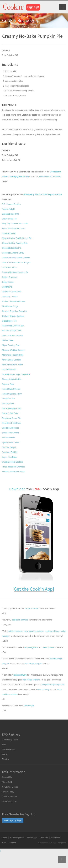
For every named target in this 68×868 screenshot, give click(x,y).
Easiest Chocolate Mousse (14, 301)
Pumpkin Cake (8, 399)
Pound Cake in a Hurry (12, 394)
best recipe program (33, 664)
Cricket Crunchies (10, 277)
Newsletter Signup (10, 787)
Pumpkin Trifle (8, 404)
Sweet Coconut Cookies (12, 462)
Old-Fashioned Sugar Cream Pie (16, 374)
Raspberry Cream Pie (11, 418)
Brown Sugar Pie (9, 219)
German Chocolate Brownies (14, 311)
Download (17, 489)
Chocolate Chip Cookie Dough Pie (17, 238)
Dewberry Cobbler (10, 297)
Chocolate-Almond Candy (13, 253)
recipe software (32, 608)
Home (4, 838)
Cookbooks (56, 838)
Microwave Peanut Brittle (13, 355)
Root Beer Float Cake (11, 423)
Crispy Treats (8, 282)
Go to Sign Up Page (13, 820)
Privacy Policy (8, 792)
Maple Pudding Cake (11, 345)
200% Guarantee (9, 797)
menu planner (49, 647)
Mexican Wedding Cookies (14, 350)
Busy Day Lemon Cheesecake (15, 224)
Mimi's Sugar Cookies (11, 360)
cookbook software (20, 620)
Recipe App (29, 706)
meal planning (43, 690)
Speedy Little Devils (11, 443)
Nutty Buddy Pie (9, 370)
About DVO (7, 782)
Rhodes (5, 759)
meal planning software (34, 631)
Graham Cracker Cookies (13, 316)
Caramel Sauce (9, 233)
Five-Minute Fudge (10, 306)
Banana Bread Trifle (11, 214)
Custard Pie (7, 287)
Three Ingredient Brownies (13, 467)
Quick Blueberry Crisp (12, 408)
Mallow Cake (8, 340)
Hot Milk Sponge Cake (12, 331)
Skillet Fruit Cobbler (11, 433)
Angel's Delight (9, 209)
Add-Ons (44, 838)
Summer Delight (9, 447)
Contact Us (7, 777)
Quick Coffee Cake (10, 413)
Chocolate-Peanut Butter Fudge (16, 263)
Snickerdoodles (9, 438)
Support (13, 843)
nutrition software (15, 631)
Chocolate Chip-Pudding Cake (15, 243)
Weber (5, 754)
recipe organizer (31, 647)
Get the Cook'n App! (34, 589)
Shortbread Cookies (11, 428)
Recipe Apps (32, 838)
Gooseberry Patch (10, 740)
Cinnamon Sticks (9, 267)
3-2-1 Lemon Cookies (11, 204)
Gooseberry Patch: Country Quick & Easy (43, 195)
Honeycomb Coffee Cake (13, 326)
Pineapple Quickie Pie (12, 379)
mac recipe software (31, 680)
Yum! (4, 843)
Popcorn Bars (8, 384)
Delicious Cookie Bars (12, 292)
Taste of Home (8, 750)
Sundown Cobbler (10, 452)
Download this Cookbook (50, 177)
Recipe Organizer (17, 838)
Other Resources (9, 802)
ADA (4, 745)
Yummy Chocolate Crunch (13, 472)
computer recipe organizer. (53, 685)
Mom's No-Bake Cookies (13, 365)
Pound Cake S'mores (11, 389)
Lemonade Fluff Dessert (12, 336)
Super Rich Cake (9, 457)
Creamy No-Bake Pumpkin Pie (15, 272)
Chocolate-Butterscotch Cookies (16, 258)
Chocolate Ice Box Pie (12, 248)
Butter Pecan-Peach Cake (13, 229)
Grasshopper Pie (9, 321)
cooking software (52, 631)
